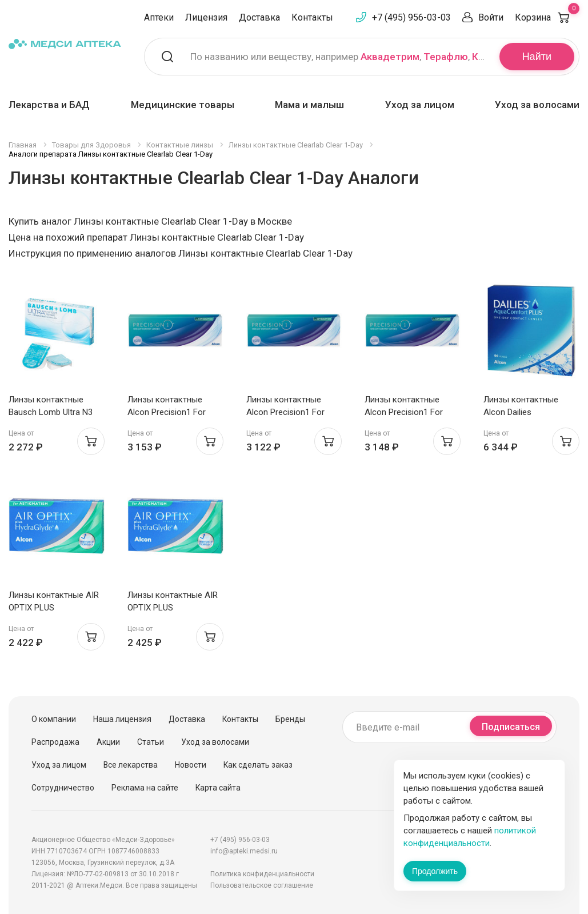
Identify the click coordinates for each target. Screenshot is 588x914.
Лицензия (206, 17)
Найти (537, 57)
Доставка (259, 17)
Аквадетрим (390, 57)
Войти (491, 17)
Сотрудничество (63, 788)
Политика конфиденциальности (262, 874)
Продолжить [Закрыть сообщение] (435, 871)
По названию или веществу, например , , (338, 57)
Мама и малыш (309, 105)
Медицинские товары (183, 105)
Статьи (151, 742)
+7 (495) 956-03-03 (411, 17)
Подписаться (511, 727)
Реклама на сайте (145, 788)
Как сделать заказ (258, 765)
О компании (54, 719)
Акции (108, 742)
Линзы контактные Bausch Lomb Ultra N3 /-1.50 (51, 412)
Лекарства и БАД (49, 105)
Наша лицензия (122, 719)
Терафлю (446, 57)
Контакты (312, 17)
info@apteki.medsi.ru (244, 851)
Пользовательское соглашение (262, 885)
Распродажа (55, 742)
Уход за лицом (420, 105)
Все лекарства (131, 765)
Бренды (290, 719)
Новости (191, 765)
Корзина (547, 17)
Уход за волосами (537, 105)
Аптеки (159, 17)
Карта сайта (218, 788)
